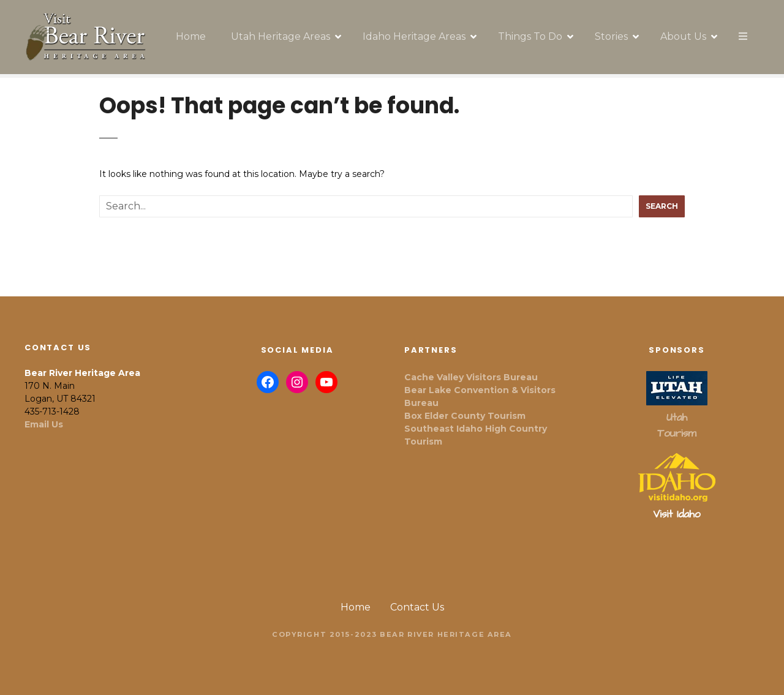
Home (191, 36)
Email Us (44, 424)
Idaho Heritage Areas (414, 36)
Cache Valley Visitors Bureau (471, 377)
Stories (611, 36)
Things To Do (530, 36)
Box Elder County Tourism (465, 416)
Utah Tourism (677, 426)
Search (662, 206)
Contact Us (417, 607)
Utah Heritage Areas (281, 36)
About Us (683, 36)
